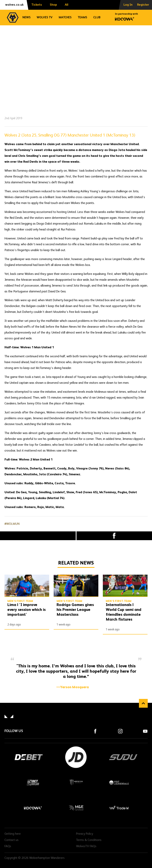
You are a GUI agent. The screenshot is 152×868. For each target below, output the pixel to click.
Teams (82, 17)
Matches (65, 17)
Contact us (12, 840)
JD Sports (76, 757)
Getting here (13, 834)
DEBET (29, 757)
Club (97, 17)
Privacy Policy (85, 834)
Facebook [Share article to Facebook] (114, 536)
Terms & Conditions (89, 840)
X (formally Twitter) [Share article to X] (38, 536)
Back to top (143, 703)
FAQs (8, 846)
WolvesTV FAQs (86, 846)
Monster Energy (76, 782)
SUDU (123, 757)
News (26, 17)
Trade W (119, 808)
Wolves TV (45, 17)
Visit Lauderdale (119, 782)
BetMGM (33, 782)
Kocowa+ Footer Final (33, 808)
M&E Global (76, 808)
